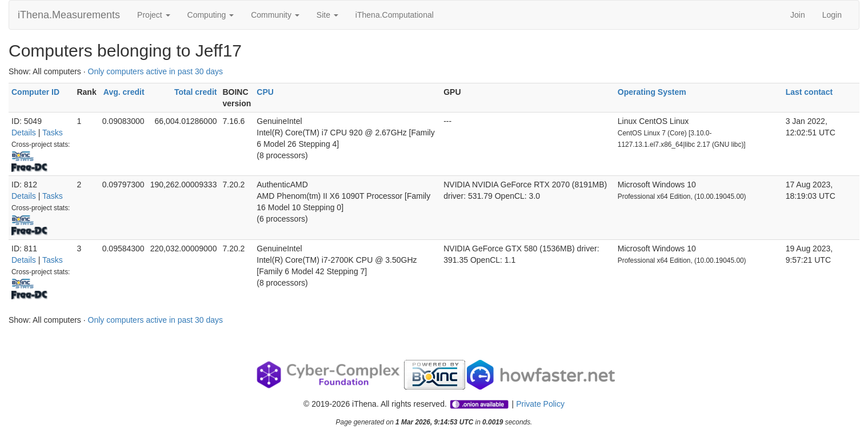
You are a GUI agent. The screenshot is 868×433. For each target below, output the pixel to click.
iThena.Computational (395, 15)
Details (24, 133)
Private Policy (540, 404)
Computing (211, 15)
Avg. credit (124, 92)
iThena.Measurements (69, 15)
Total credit (195, 92)
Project (153, 15)
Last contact (809, 92)
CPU (265, 92)
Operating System (652, 92)
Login (832, 15)
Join (798, 15)
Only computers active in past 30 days (156, 71)
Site (327, 15)
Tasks (53, 133)
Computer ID (35, 92)
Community (275, 15)
